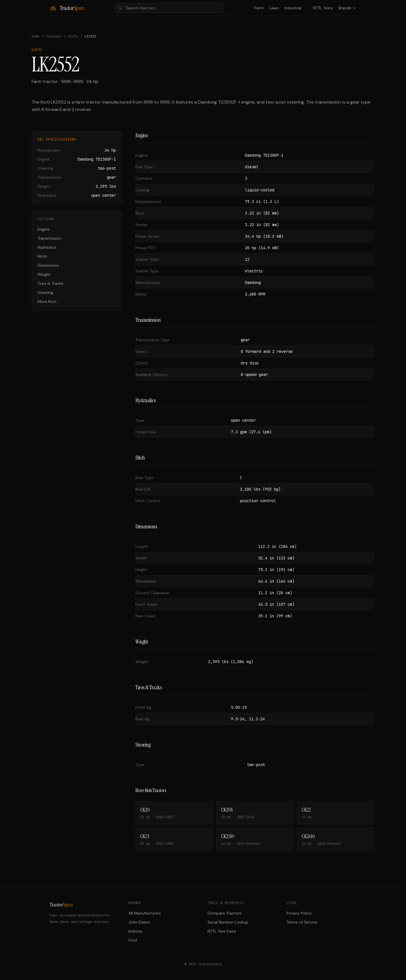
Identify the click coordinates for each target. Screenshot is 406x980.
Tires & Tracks (50, 283)
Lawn (274, 8)
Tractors (54, 36)
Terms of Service (302, 922)
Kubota (135, 931)
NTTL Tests (323, 8)
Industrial (293, 8)
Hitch (42, 256)
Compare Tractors (225, 913)
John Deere (139, 922)
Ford (133, 940)
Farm (259, 8)
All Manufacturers (145, 913)
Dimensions (48, 265)
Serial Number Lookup (228, 922)
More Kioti (47, 301)
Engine (44, 229)
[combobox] (169, 8)
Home (36, 36)
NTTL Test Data (222, 931)
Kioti (73, 36)
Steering (45, 292)
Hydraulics (47, 247)
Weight (44, 274)
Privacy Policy (299, 913)
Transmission (49, 238)
